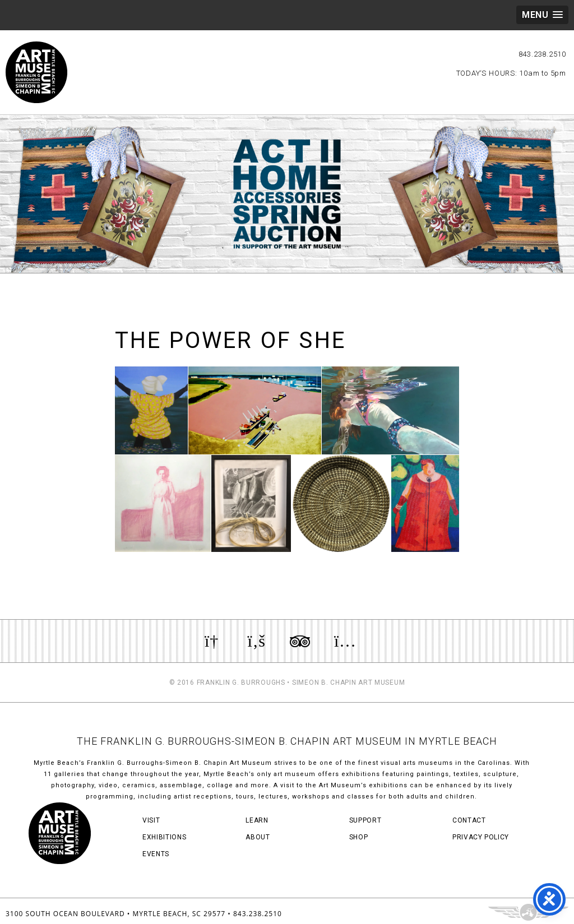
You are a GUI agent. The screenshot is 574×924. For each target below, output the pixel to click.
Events (156, 854)
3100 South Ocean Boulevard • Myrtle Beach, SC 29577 (115, 914)
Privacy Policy (481, 837)
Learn (257, 820)
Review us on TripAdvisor (300, 641)
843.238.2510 (542, 54)
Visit (151, 820)
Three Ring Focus (528, 912)
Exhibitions (164, 837)
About (258, 837)
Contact (469, 820)
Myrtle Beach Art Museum (36, 72)
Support (365, 820)
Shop (359, 837)
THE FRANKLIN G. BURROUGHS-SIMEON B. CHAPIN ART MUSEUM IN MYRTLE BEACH (287, 741)
